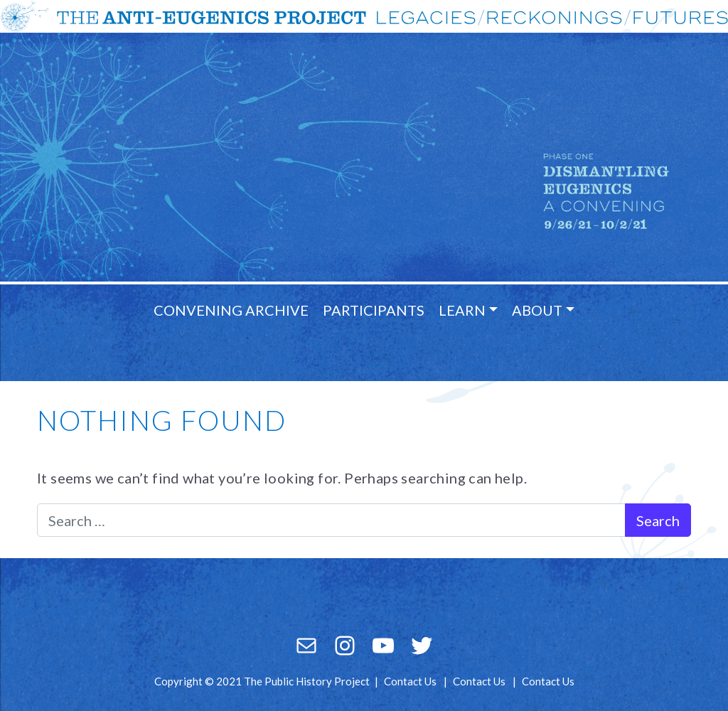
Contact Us (410, 681)
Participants (374, 310)
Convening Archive (231, 310)
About (537, 310)
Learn (462, 310)
